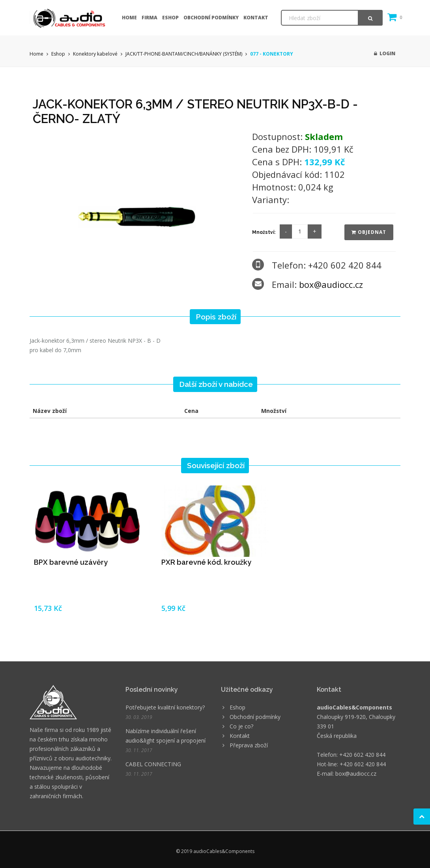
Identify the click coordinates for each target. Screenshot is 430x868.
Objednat (369, 232)
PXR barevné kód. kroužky (206, 562)
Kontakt (256, 18)
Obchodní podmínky (211, 18)
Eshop (170, 18)
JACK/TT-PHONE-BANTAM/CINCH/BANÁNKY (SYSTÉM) (184, 54)
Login (385, 53)
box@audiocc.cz (331, 284)
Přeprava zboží (249, 745)
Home (129, 18)
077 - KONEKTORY (272, 54)
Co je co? (241, 726)
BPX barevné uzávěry (71, 562)
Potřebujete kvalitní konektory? (165, 707)
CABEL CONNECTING (153, 764)
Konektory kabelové (95, 54)
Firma (150, 18)
